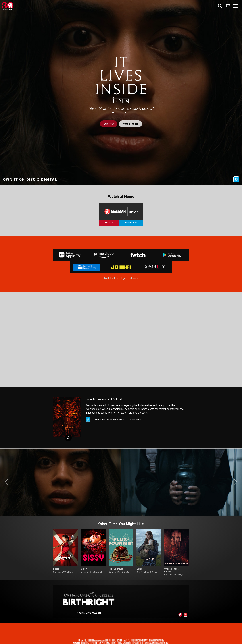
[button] (7, 482)
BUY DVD (109, 223)
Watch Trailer (130, 124)
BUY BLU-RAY (131, 223)
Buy (109, 124)
